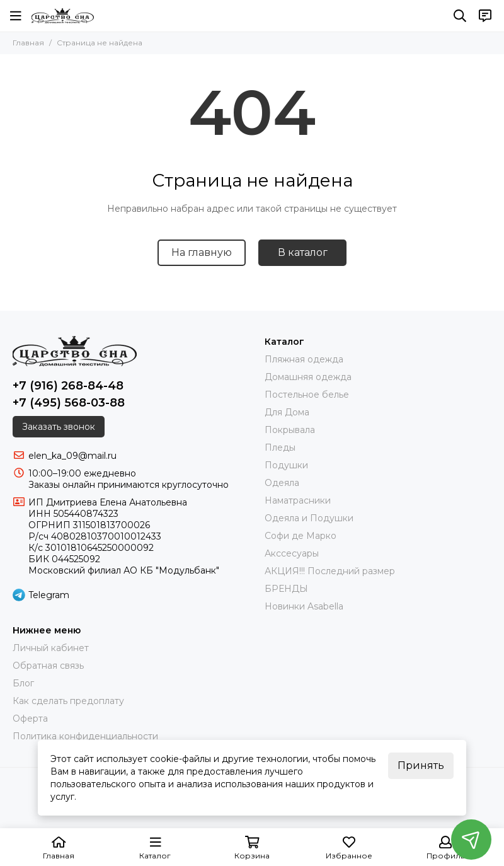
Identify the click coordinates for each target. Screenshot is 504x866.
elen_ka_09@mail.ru (72, 456)
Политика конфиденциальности (85, 736)
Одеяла (282, 483)
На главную (202, 252)
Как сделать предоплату (68, 701)
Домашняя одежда (308, 377)
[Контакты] (485, 16)
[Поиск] (460, 16)
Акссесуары (292, 553)
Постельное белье (307, 395)
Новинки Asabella (304, 606)
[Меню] (16, 16)
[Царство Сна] (63, 16)
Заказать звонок (59, 427)
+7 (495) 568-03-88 (69, 403)
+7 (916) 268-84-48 (68, 386)
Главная (28, 43)
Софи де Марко (301, 536)
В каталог (303, 252)
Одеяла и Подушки (309, 518)
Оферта (30, 719)
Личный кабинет (51, 648)
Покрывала (290, 430)
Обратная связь (48, 666)
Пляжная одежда (304, 359)
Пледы (280, 447)
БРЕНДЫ (286, 589)
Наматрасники (298, 500)
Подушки (286, 465)
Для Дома (287, 412)
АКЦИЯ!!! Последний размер (330, 571)
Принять (421, 765)
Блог (23, 683)
